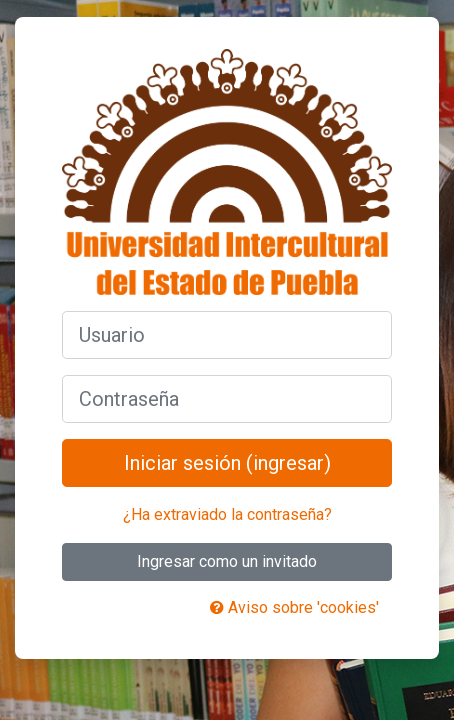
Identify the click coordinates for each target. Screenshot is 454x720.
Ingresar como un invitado (227, 561)
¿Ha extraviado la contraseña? (227, 514)
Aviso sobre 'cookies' (294, 607)
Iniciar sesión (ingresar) (227, 463)
